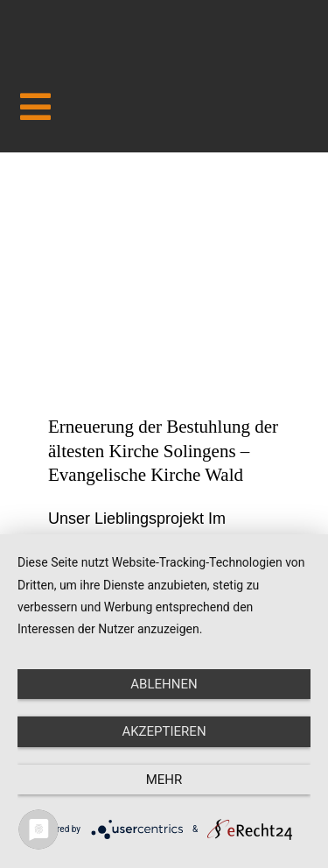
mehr (164, 780)
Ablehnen (164, 684)
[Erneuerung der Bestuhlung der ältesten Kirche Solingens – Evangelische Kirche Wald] (164, 297)
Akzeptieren (164, 731)
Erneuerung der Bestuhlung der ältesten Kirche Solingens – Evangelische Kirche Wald (163, 451)
